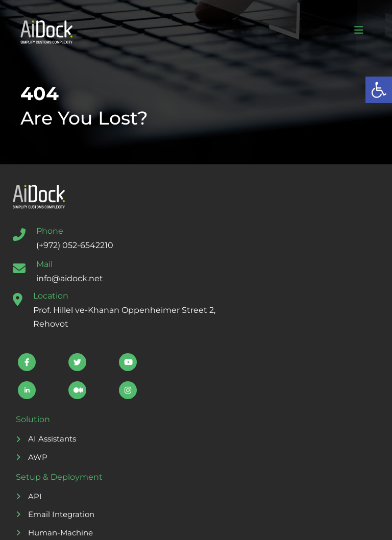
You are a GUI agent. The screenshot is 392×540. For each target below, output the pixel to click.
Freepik (281, 523)
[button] (379, 90)
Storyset (169, 523)
